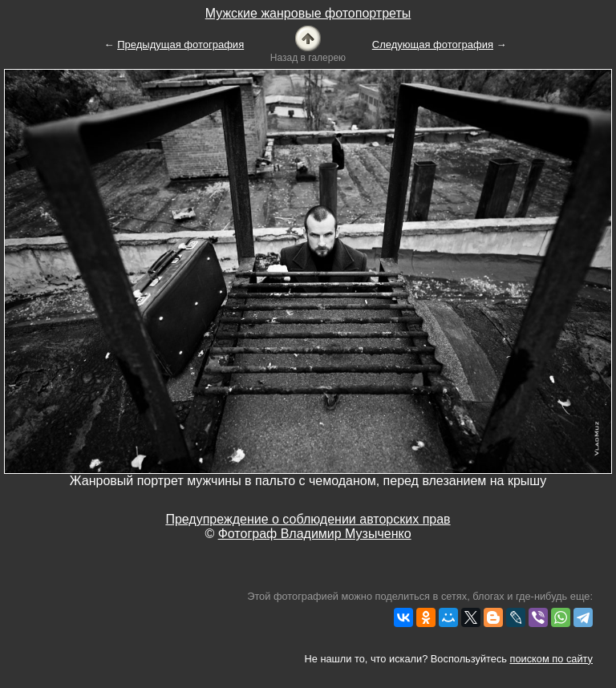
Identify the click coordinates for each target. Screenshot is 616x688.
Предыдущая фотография (180, 45)
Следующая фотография (433, 45)
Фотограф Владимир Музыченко (315, 534)
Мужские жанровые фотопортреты (308, 13)
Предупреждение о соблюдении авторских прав (308, 519)
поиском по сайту (551, 659)
